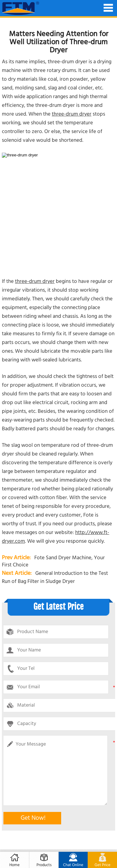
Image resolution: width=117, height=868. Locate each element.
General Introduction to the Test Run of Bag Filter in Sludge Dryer (55, 577)
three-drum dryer (72, 114)
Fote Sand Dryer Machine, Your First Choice (53, 561)
